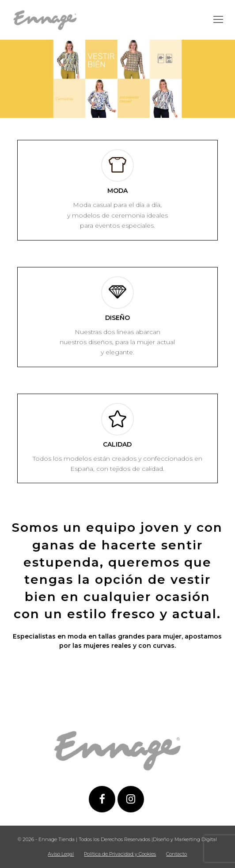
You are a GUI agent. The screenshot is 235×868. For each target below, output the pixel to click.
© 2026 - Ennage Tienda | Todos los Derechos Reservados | (85, 839)
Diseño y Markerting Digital (185, 839)
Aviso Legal (61, 854)
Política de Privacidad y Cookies (120, 854)
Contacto (176, 854)
